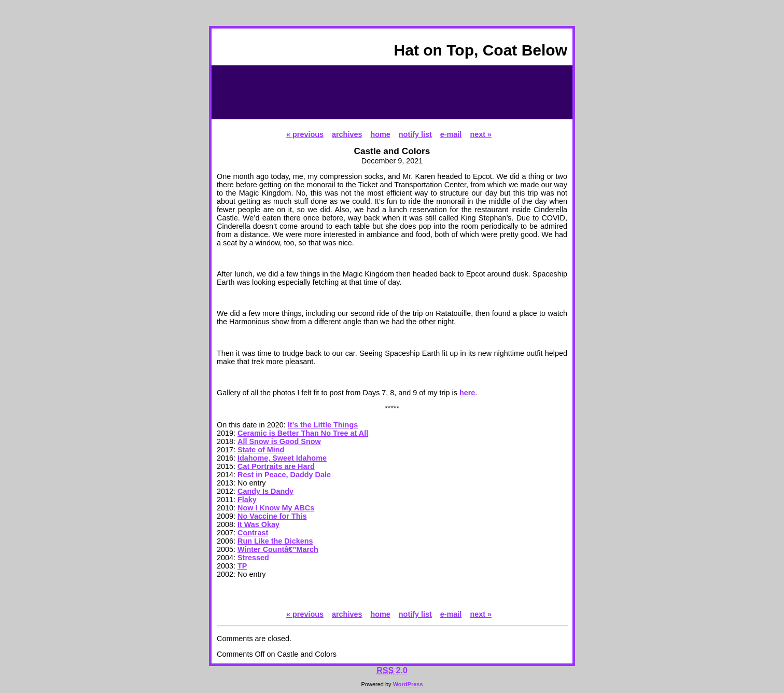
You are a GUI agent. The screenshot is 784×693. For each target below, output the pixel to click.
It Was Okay (258, 524)
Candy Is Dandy (265, 491)
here (467, 393)
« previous (305, 134)
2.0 (392, 670)
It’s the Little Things (323, 425)
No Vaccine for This (272, 516)
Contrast (253, 533)
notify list (415, 134)
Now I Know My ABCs (276, 508)
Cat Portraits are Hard (276, 466)
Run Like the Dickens (275, 541)
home (380, 134)
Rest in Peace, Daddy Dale (284, 475)
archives (347, 134)
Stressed (253, 558)
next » (481, 134)
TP (242, 566)
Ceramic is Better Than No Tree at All (303, 433)
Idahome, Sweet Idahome (282, 458)
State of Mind (261, 450)
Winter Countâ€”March (278, 549)
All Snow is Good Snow (279, 441)
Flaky (247, 500)
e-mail (451, 134)
